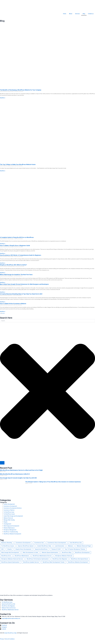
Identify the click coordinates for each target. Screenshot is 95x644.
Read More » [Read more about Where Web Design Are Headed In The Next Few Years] (3, 282)
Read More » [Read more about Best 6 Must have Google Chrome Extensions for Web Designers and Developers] (3, 292)
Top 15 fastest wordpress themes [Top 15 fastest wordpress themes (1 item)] (77, 549)
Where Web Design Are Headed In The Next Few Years (16, 275)
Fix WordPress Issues (9, 514)
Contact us (91, 14)
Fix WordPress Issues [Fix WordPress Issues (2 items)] (8, 546)
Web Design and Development (11, 526)
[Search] (2, 463)
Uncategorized (7, 524)
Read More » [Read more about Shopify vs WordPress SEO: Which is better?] (3, 273)
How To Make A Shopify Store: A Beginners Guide (15, 246)
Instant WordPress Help (11, 633)
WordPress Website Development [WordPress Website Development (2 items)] (80, 563)
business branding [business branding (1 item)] (7, 542)
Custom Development (9, 504)
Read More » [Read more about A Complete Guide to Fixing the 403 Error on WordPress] (3, 244)
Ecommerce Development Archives (13, 508)
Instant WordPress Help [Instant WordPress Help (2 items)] (45, 546)
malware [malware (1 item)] (72, 546)
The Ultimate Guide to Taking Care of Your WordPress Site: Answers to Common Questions (53, 482)
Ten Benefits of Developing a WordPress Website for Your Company (21, 90)
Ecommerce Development (10, 506)
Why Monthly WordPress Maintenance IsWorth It (15, 474)
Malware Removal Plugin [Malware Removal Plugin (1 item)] (86, 546)
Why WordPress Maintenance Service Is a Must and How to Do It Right (21, 470)
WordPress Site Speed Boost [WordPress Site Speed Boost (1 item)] (81, 559)
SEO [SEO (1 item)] (3, 549)
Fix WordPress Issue (9, 512)
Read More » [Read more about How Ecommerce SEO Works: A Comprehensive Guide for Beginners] (3, 263)
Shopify (6, 522)
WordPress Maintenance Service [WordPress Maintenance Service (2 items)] (43, 556)
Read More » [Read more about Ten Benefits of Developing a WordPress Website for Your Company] (3, 98)
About (71, 14)
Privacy (2, 639)
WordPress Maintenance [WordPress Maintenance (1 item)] (22, 556)
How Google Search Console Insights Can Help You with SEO (18, 478)
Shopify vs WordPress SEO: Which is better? (13, 265)
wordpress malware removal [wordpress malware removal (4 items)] (65, 556)
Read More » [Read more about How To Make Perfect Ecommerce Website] (3, 311)
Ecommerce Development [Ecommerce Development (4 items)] (24, 542)
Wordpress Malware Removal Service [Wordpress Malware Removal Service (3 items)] (12, 559)
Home (65, 14)
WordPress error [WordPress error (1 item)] (6, 556)
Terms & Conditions (10, 639)
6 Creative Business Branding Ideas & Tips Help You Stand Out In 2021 (21, 294)
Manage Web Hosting (9, 520)
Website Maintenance (9, 528)
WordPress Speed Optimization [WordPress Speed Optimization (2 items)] (11, 563)
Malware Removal (8, 518)
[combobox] (47, 321)
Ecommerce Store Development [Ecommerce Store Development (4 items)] (58, 542)
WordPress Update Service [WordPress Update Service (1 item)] (32, 563)
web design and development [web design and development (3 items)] (10, 553)
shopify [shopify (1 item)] (10, 549)
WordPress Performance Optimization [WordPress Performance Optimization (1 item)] (39, 559)
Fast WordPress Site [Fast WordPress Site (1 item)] (77, 542)
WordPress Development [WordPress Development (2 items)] (84, 553)
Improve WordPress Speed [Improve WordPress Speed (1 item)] (26, 546)
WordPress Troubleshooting (11, 531)
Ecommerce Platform (9, 510)
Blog (84, 14)
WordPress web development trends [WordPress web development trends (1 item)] (55, 563)
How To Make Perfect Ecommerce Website (13, 304)
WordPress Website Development (13, 533)
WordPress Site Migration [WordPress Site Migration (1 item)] (61, 559)
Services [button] (77, 14)
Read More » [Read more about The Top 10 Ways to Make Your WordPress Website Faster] (3, 171)
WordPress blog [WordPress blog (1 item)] (68, 553)
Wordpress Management (10, 530)
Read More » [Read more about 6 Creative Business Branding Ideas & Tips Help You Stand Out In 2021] (3, 302)
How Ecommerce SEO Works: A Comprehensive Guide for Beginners (21, 255)
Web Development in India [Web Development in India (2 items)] (31, 553)
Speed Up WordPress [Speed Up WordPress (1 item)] (43, 549)
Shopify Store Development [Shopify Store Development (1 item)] (24, 549)
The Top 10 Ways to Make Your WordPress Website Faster (18, 164)
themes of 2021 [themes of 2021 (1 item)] (58, 549)
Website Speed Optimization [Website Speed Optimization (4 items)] (51, 553)
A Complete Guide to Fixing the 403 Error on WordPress (17, 237)
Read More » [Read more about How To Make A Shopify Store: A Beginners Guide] (3, 253)
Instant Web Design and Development (13, 516)
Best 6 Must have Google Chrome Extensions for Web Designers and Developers (24, 284)
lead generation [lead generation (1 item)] (61, 546)
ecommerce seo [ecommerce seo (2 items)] (40, 542)
